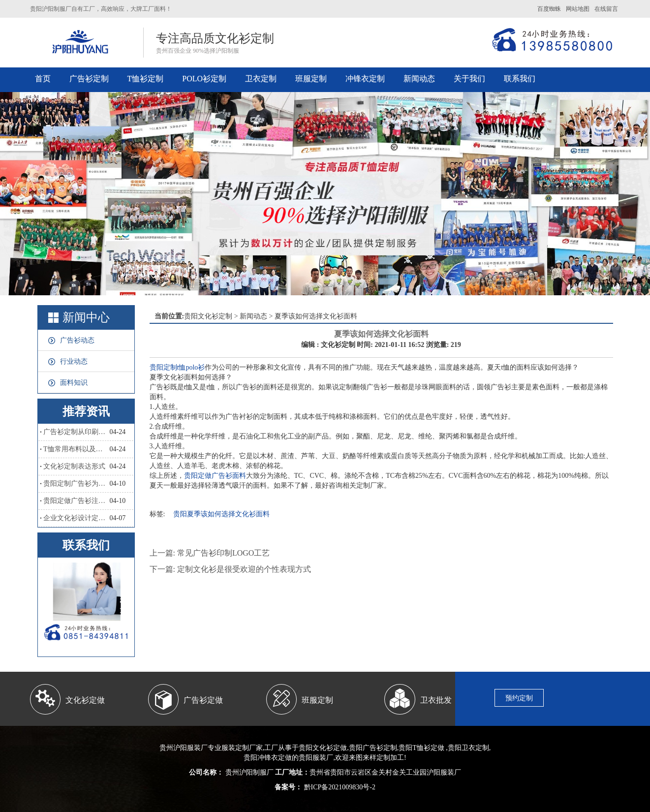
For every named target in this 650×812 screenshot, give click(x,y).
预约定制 (519, 698)
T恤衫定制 (146, 78)
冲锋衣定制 (365, 78)
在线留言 (606, 9)
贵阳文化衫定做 (323, 748)
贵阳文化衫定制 (208, 316)
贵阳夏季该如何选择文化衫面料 (221, 514)
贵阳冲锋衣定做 (268, 758)
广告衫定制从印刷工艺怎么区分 (76, 432)
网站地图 (578, 9)
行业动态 (74, 361)
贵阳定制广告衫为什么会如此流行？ (76, 484)
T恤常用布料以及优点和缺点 (76, 449)
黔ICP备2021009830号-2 (339, 787)
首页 (43, 78)
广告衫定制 (89, 78)
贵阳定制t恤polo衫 (177, 367)
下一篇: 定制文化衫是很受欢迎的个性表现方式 (230, 569)
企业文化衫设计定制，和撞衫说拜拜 (76, 518)
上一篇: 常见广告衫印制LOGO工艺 (210, 553)
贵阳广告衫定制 (373, 748)
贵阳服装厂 (316, 758)
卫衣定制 (261, 78)
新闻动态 (419, 78)
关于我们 (469, 78)
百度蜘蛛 (549, 9)
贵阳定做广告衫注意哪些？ (76, 501)
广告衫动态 (77, 340)
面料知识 (74, 383)
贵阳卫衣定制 (468, 748)
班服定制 (311, 78)
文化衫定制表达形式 (74, 466)
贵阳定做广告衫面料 (215, 476)
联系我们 (520, 78)
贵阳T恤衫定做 (421, 748)
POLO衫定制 (204, 78)
